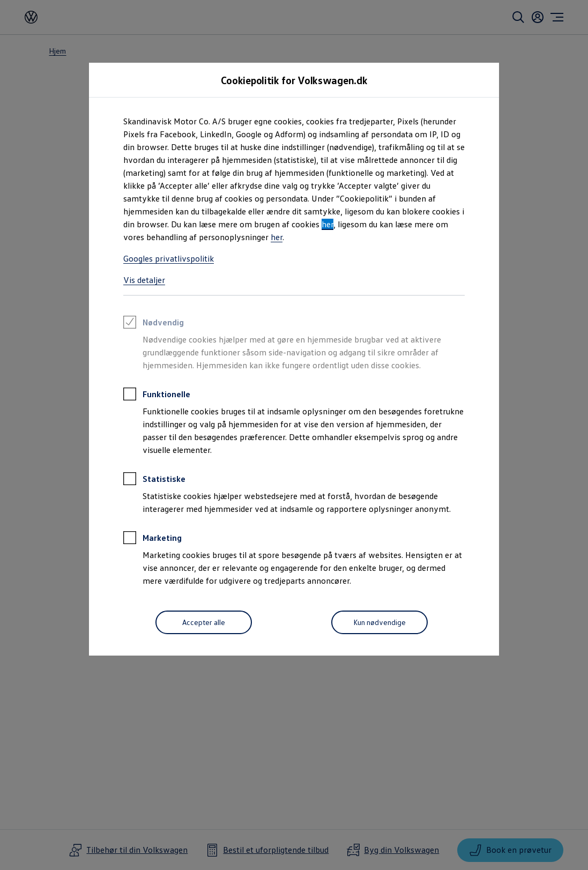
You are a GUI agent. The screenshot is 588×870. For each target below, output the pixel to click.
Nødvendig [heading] (154, 324)
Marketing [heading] (152, 539)
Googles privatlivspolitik (169, 258)
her (328, 224)
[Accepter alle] (204, 622)
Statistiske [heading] (154, 480)
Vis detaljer (144, 280)
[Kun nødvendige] (379, 622)
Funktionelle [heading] (157, 396)
